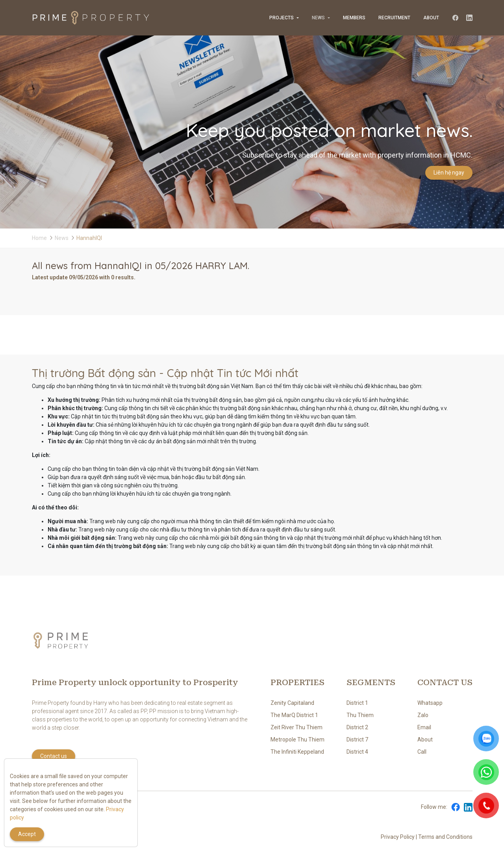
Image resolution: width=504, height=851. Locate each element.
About (431, 18)
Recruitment (394, 18)
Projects (282, 18)
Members (354, 18)
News (318, 18)
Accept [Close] (27, 834)
